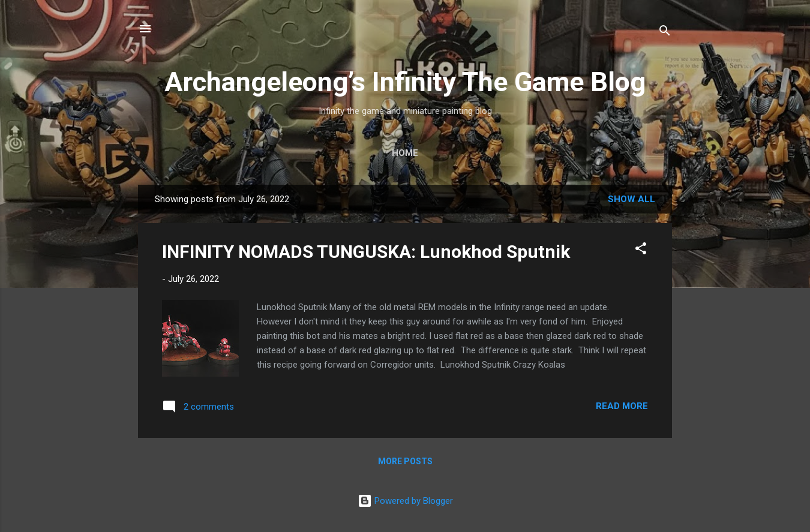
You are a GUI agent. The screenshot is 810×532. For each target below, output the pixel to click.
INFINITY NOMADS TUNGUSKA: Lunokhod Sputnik (366, 252)
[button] (641, 250)
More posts (405, 461)
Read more (622, 406)
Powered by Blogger (405, 501)
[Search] (665, 33)
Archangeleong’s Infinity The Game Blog (405, 82)
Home (405, 153)
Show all (631, 199)
